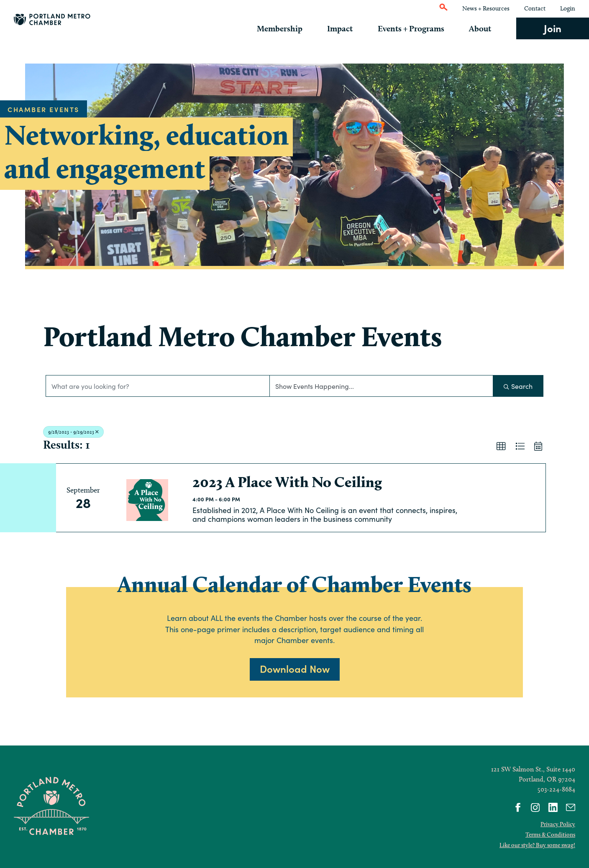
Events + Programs (416, 28)
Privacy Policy (558, 824)
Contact (535, 8)
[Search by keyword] (158, 386)
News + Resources (486, 8)
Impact (348, 28)
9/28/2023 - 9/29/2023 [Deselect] (73, 432)
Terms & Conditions (550, 835)
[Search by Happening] (382, 386)
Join (553, 28)
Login (568, 8)
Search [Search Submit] (518, 386)
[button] (501, 447)
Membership (291, 28)
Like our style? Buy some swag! (537, 845)
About (483, 28)
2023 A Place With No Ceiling (287, 482)
